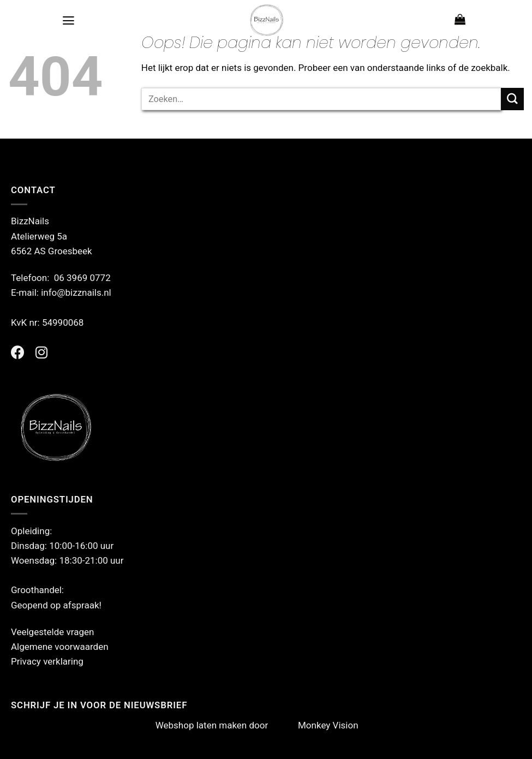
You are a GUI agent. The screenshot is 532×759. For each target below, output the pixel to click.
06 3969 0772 (82, 278)
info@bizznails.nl (77, 292)
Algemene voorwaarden (60, 647)
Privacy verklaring (47, 661)
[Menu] (69, 20)
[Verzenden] (512, 99)
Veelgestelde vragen (52, 632)
